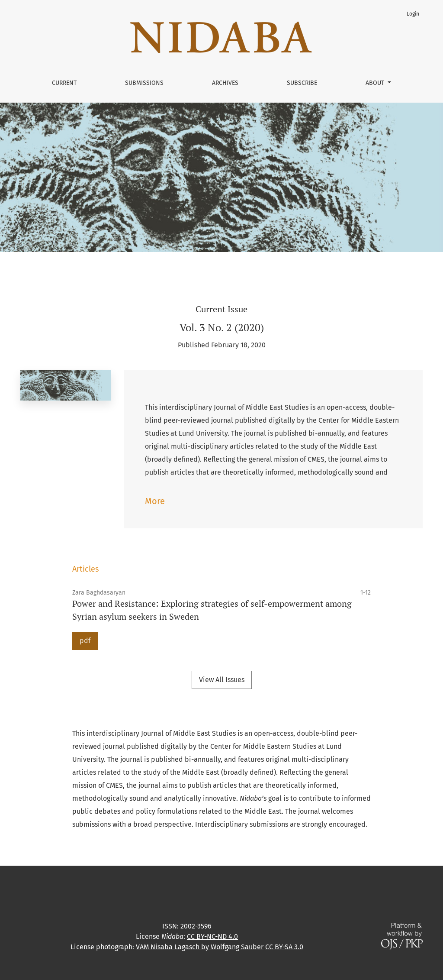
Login (413, 14)
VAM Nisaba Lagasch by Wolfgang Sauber (200, 947)
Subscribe (302, 83)
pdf (85, 641)
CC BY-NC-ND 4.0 (212, 936)
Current (64, 83)
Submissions (144, 83)
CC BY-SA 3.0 (284, 947)
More (155, 501)
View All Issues (222, 680)
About (376, 83)
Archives (225, 83)
